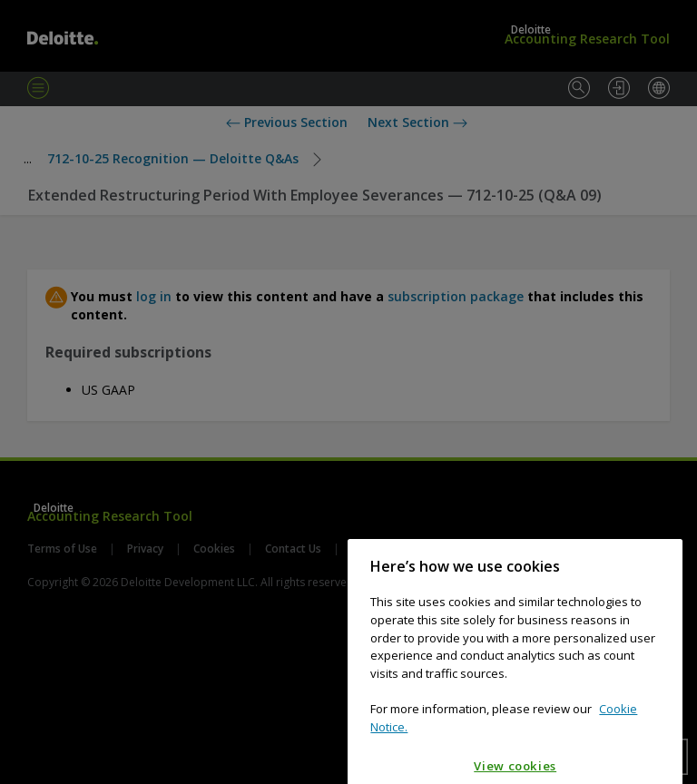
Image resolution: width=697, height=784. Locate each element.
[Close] (660, 583)
